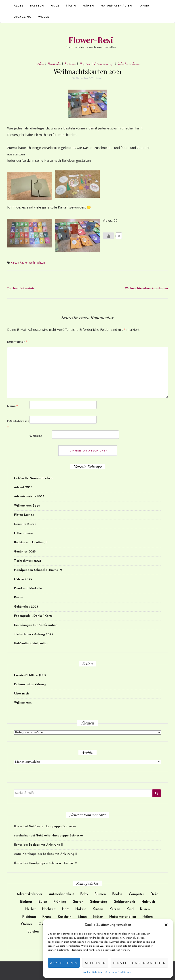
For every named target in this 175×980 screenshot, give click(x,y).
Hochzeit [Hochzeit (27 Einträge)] (49, 909)
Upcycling (23, 17)
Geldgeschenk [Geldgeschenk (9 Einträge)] (124, 902)
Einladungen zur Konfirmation (36, 625)
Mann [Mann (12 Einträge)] (82, 917)
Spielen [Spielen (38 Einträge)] (33, 932)
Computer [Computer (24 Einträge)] (136, 894)
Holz (55, 6)
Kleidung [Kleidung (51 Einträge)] (29, 917)
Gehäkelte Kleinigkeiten (31, 644)
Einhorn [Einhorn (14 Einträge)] (26, 902)
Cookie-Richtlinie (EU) (30, 675)
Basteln (37, 6)
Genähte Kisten (25, 524)
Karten (70, 64)
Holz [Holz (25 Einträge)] (65, 909)
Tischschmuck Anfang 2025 (34, 634)
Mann (71, 6)
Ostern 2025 (23, 579)
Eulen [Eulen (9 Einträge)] (43, 902)
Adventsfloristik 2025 (29, 497)
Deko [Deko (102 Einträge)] (154, 894)
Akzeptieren (64, 963)
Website (36, 436)
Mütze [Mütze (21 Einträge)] (98, 917)
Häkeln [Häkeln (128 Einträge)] (81, 909)
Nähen (88, 6)
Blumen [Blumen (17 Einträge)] (100, 894)
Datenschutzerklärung (118, 972)
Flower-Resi (91, 40)
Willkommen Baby (27, 506)
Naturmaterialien (116, 6)
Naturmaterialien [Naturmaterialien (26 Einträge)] (122, 917)
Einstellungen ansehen (139, 963)
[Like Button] (108, 236)
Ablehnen (95, 963)
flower (99, 78)
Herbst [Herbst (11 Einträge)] (31, 909)
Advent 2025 (23, 487)
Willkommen (23, 703)
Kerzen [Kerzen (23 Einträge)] (115, 909)
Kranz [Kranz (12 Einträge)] (47, 917)
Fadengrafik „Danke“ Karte (33, 616)
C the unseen (23, 533)
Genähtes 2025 (25, 552)
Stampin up (104, 64)
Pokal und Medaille (28, 588)
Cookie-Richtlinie (93, 972)
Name (13, 406)
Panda (19, 598)
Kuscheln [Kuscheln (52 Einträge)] (65, 917)
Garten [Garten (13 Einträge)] (78, 902)
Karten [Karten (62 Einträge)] (98, 909)
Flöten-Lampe (24, 515)
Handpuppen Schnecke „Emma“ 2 (38, 570)
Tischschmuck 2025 (28, 561)
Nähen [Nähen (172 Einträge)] (148, 917)
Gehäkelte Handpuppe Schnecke (52, 826)
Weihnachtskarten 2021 (88, 71)
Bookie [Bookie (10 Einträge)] (117, 894)
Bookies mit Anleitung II (31, 543)
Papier (144, 6)
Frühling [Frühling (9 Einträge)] (60, 902)
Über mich (21, 694)
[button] (166, 925)
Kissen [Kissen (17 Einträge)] (145, 909)
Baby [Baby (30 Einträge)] (84, 894)
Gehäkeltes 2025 (26, 607)
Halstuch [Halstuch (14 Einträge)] (148, 902)
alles (19, 6)
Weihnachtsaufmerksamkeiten (147, 289)
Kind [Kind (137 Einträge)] (130, 909)
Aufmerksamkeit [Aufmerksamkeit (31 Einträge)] (61, 894)
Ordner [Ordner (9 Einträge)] (27, 924)
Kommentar (17, 342)
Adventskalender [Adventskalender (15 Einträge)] (30, 894)
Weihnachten (129, 64)
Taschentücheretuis (21, 289)
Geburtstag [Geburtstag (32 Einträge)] (99, 902)
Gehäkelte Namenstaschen (33, 478)
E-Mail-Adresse (18, 424)
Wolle (44, 17)
